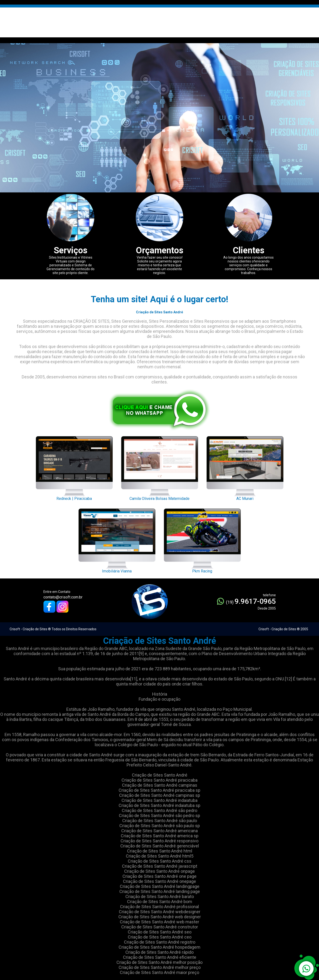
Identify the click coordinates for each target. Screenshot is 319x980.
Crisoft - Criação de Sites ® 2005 (283, 629)
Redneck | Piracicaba (74, 467)
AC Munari (245, 467)
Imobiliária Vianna (117, 539)
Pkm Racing (202, 539)
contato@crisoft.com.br (63, 597)
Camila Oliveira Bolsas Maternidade (160, 467)
